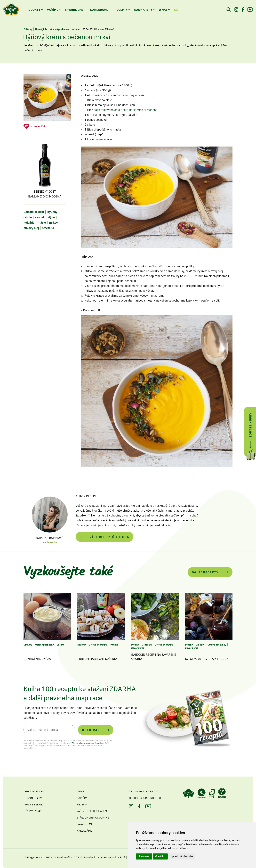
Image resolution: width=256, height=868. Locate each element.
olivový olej (31, 228)
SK (176, 9)
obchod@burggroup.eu (145, 798)
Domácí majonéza (37, 659)
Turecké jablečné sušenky (98, 659)
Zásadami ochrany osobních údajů (88, 743)
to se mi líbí (38, 126)
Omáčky (28, 645)
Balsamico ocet (34, 212)
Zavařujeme (74, 9)
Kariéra (82, 798)
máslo (42, 222)
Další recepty (205, 572)
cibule (28, 217)
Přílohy (135, 645)
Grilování (147, 645)
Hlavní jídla (41, 29)
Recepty (121, 9)
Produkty (32, 9)
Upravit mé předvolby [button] (182, 856)
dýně (51, 217)
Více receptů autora (109, 537)
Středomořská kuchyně (93, 817)
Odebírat (91, 730)
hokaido (29, 222)
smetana (48, 228)
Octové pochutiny (60, 29)
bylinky (52, 212)
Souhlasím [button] (144, 856)
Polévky (28, 29)
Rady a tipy (143, 9)
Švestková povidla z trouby (207, 659)
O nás (163, 9)
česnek (40, 217)
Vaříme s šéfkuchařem (92, 811)
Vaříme (53, 9)
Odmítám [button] (160, 856)
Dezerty (82, 645)
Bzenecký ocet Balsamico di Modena (45, 169)
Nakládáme (99, 9)
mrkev (53, 222)
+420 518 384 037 (147, 791)
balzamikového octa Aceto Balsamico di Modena (126, 110)
